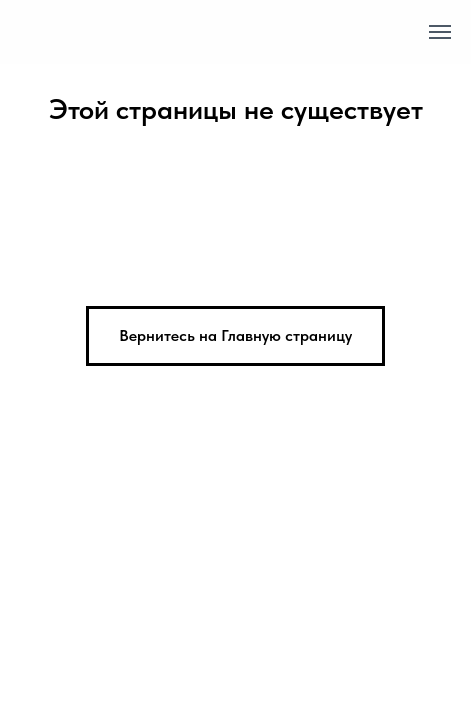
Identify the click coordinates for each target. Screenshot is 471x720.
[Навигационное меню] (440, 32)
